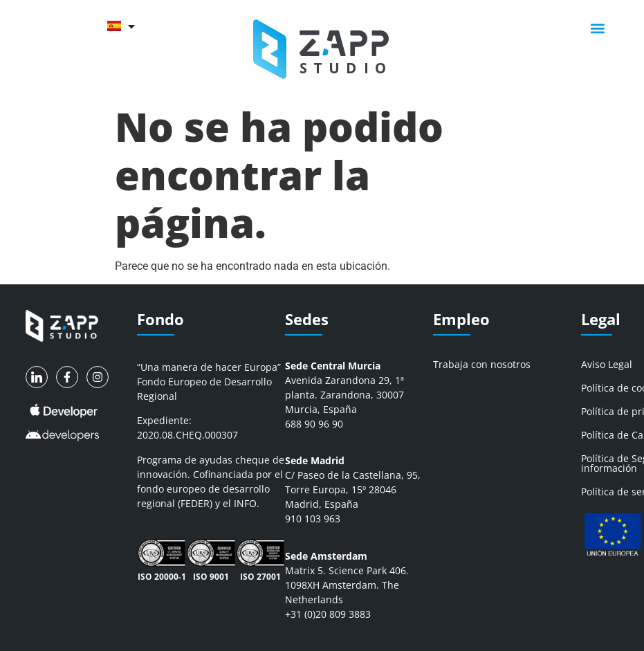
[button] (598, 28)
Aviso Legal (607, 364)
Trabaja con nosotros (482, 364)
